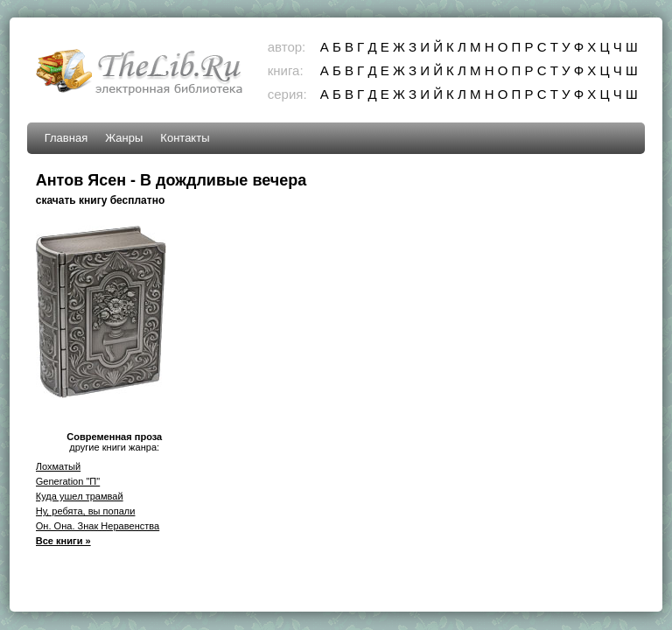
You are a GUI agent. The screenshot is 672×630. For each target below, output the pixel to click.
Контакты (185, 138)
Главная (66, 138)
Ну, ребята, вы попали (86, 511)
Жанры (124, 138)
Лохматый (58, 466)
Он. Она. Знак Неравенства (98, 526)
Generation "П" (68, 481)
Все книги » (63, 541)
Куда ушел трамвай (80, 496)
